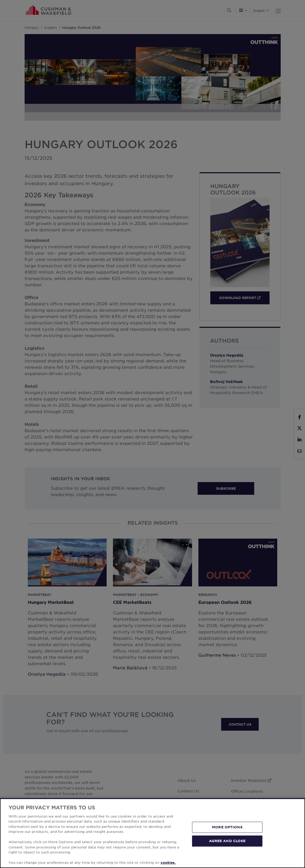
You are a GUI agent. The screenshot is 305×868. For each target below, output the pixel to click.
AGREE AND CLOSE (227, 841)
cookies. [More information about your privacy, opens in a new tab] (168, 862)
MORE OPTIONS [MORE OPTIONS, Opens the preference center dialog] (227, 827)
